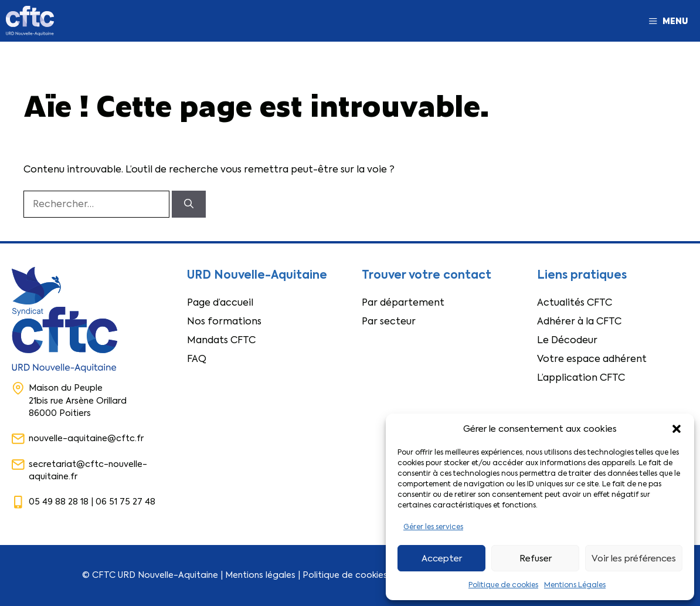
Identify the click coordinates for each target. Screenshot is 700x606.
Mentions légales (260, 575)
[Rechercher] (189, 204)
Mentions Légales (575, 585)
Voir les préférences (634, 558)
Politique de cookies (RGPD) (362, 575)
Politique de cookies (503, 585)
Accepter (442, 558)
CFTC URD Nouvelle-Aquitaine (155, 575)
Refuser (536, 558)
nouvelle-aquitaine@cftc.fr (86, 438)
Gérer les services (433, 527)
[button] (677, 429)
